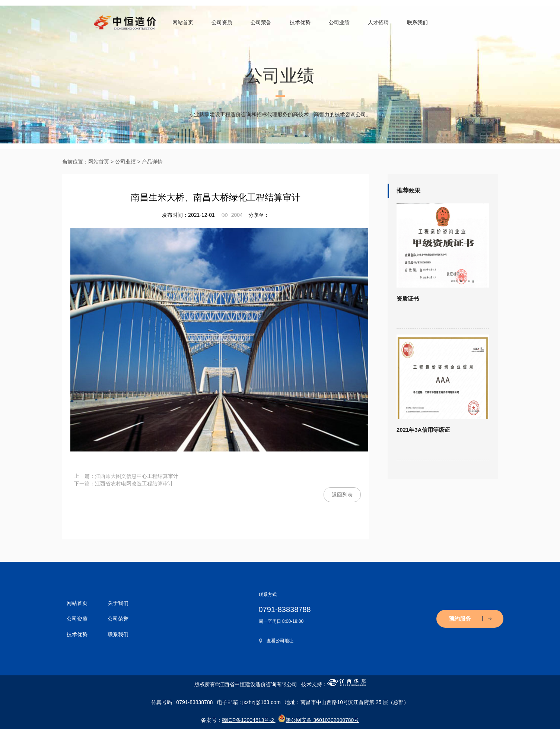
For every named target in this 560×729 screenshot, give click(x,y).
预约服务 (470, 619)
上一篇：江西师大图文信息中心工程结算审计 (126, 476)
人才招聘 (378, 22)
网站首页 (183, 22)
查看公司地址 (280, 641)
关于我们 (118, 603)
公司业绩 (339, 22)
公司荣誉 (261, 22)
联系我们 (417, 22)
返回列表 (342, 495)
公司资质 (222, 22)
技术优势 (300, 22)
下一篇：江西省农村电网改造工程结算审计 (124, 484)
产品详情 (152, 162)
